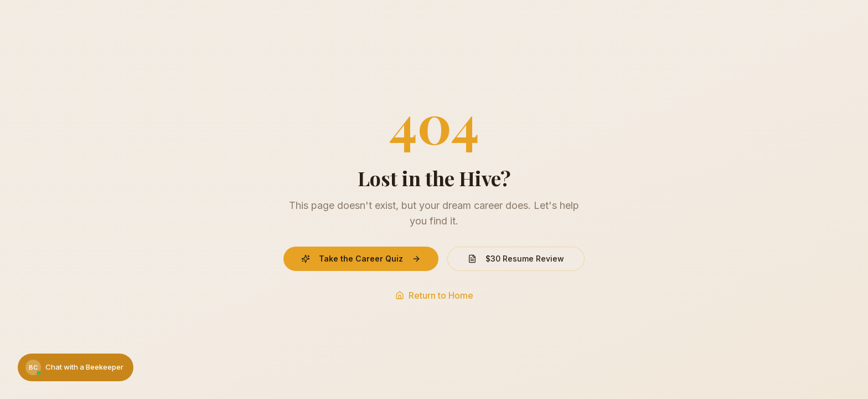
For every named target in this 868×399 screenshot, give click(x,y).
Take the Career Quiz (361, 259)
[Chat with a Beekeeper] (76, 367)
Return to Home (434, 295)
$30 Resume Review (516, 259)
